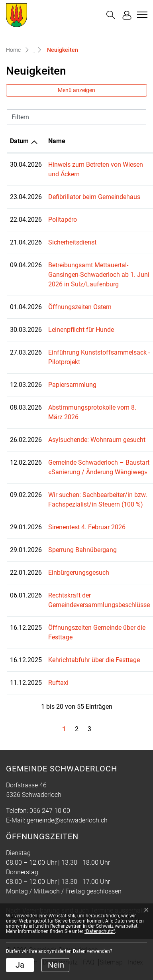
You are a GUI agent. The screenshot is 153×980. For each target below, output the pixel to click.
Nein (56, 965)
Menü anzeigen (76, 90)
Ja (20, 965)
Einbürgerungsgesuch (79, 573)
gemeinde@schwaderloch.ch (67, 820)
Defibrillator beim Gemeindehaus (94, 197)
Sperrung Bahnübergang (82, 550)
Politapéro (63, 220)
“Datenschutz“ (100, 931)
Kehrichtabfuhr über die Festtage (94, 660)
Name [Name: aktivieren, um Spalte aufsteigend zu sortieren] (57, 141)
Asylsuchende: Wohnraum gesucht (97, 440)
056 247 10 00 (50, 811)
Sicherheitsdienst (72, 242)
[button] (111, 15)
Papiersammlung (72, 385)
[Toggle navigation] (141, 15)
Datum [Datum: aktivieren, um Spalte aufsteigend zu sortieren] (19, 141)
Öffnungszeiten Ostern (80, 307)
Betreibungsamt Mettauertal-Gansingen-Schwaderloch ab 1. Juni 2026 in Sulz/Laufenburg (99, 275)
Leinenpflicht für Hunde (81, 330)
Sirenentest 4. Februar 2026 (87, 527)
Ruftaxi (58, 683)
